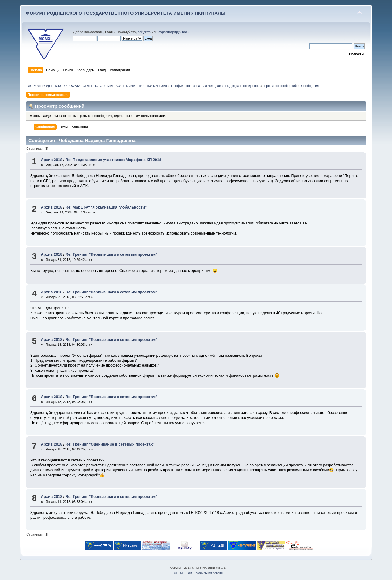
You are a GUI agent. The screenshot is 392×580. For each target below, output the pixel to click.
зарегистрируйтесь (173, 32)
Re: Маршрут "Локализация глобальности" (106, 207)
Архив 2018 (51, 160)
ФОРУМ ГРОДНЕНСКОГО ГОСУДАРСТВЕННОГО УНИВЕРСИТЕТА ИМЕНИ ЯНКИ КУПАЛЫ (126, 13)
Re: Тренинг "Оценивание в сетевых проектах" (110, 444)
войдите (144, 32)
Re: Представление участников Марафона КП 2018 (113, 160)
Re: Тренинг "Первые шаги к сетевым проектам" (111, 254)
